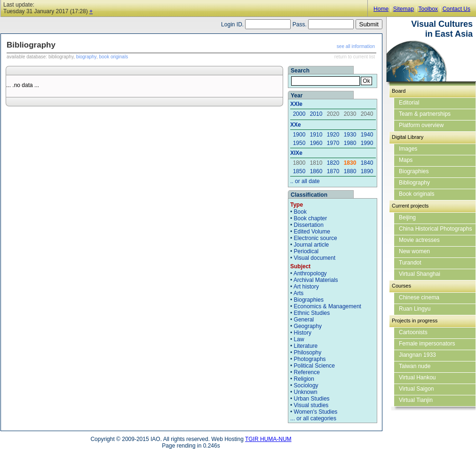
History (303, 333)
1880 (350, 171)
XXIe (296, 104)
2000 (299, 114)
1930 (350, 135)
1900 (299, 135)
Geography (308, 326)
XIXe (296, 153)
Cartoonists (413, 332)
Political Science (314, 366)
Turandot (410, 263)
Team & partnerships (425, 114)
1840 (367, 163)
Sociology (306, 385)
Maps (406, 160)
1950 (299, 143)
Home (381, 9)
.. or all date (305, 181)
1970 (333, 143)
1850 (299, 171)
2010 (316, 114)
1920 (333, 135)
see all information (356, 46)
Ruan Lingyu (415, 309)
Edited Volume (312, 232)
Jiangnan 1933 (417, 355)
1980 (350, 143)
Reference (307, 372)
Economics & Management (328, 306)
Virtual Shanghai (420, 274)
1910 (316, 135)
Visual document (315, 258)
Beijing (407, 217)
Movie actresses (419, 240)
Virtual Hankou (417, 377)
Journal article (312, 245)
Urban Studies (312, 399)
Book (300, 212)
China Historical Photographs (435, 229)
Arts (298, 293)
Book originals (416, 194)
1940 (367, 135)
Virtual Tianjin (416, 400)
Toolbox (428, 9)
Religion (304, 379)
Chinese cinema (419, 297)
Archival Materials (316, 280)
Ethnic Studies (312, 313)
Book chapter (311, 218)
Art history (306, 287)
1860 (316, 171)
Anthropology (310, 273)
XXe (296, 125)
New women (414, 251)
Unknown (306, 392)
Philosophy (308, 353)
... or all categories (313, 418)
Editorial (409, 103)
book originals (113, 57)
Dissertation (309, 225)
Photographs (310, 359)
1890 (367, 171)
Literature (306, 346)
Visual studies (311, 405)
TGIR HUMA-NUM (268, 439)
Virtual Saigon (416, 389)
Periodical (306, 251)
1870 (333, 171)
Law (299, 339)
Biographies (309, 300)
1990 (367, 143)
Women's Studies (316, 412)
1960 (316, 143)
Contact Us (456, 9)
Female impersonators (427, 344)
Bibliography (414, 183)
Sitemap (404, 9)
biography (86, 57)
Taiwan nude (415, 366)
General (304, 320)
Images (408, 149)
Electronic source (316, 238)
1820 (333, 163)
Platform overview (421, 125)
